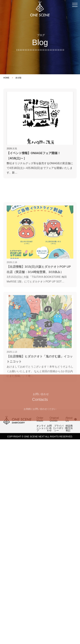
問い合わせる (40, 458)
